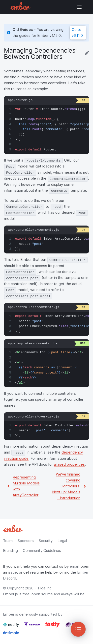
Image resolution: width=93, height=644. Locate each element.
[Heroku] (32, 627)
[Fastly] (53, 627)
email (74, 566)
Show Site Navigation (79, 7)
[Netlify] (11, 627)
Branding (10, 551)
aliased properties (69, 464)
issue (12, 572)
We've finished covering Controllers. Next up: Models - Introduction (66, 486)
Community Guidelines (42, 551)
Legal (62, 541)
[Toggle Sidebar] (78, 629)
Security (46, 541)
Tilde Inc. (45, 588)
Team (8, 541)
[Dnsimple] (11, 635)
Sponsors (26, 541)
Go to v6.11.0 (77, 32)
